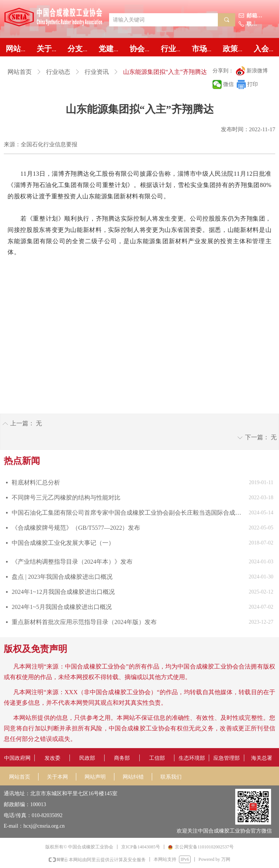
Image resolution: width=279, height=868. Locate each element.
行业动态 (58, 72)
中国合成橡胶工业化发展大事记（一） (63, 543)
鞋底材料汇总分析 (36, 482)
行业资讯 (97, 72)
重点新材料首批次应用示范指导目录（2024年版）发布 (84, 622)
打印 (253, 84)
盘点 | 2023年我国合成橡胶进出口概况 (62, 577)
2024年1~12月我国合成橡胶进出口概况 (63, 592)
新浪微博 (257, 71)
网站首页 (20, 72)
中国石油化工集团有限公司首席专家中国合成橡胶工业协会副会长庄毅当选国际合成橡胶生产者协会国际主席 (128, 513)
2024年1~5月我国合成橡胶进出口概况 (62, 607)
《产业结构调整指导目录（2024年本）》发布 (72, 562)
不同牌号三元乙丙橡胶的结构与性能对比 (66, 498)
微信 (228, 84)
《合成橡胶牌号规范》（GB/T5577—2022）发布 (76, 528)
